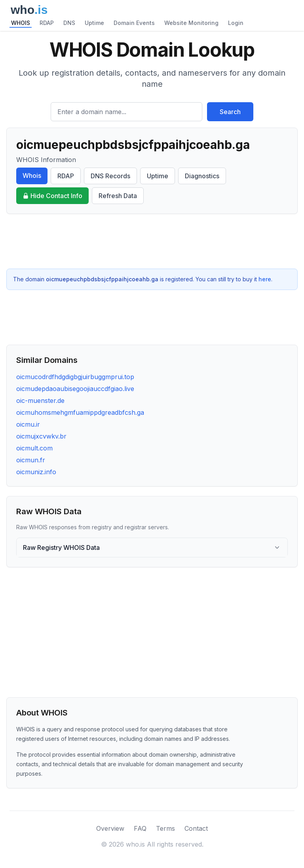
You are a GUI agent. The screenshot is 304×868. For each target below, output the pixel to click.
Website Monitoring (191, 23)
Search (230, 112)
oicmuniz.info (36, 472)
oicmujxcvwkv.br (41, 436)
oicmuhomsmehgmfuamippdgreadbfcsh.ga (80, 412)
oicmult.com (34, 448)
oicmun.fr (31, 460)
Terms (165, 828)
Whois (32, 176)
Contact (196, 828)
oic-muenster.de (40, 401)
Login (236, 23)
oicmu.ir (28, 424)
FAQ (140, 828)
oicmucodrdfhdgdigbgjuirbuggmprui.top (75, 377)
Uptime (94, 23)
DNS (69, 23)
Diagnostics (202, 176)
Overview (110, 828)
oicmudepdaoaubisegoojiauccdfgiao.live (75, 389)
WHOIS (21, 23)
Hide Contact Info (52, 196)
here (265, 279)
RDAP (47, 23)
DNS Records (110, 176)
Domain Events (134, 23)
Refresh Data (118, 196)
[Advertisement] (152, 241)
